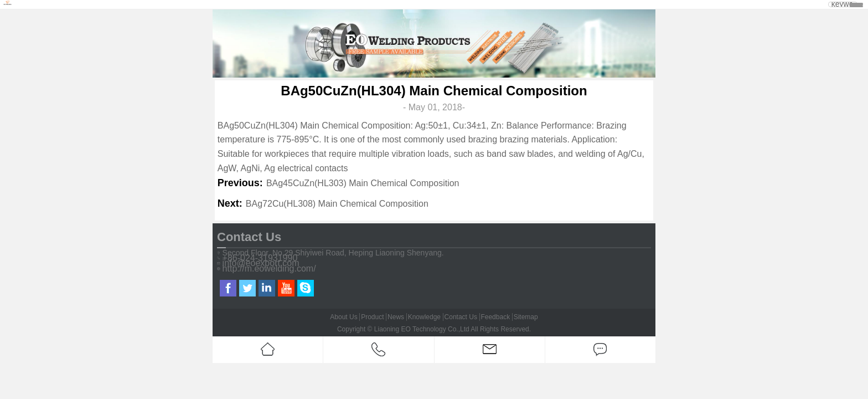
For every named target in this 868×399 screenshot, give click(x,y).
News (396, 317)
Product (372, 317)
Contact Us (461, 317)
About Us (343, 317)
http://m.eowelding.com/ (269, 269)
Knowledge (424, 317)
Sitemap (526, 317)
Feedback (495, 317)
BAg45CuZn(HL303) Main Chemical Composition (363, 183)
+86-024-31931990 (260, 258)
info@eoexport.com (261, 263)
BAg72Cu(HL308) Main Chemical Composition (337, 204)
